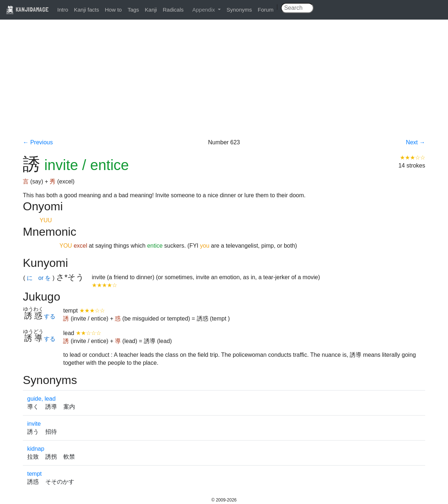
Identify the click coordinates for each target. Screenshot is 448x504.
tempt (34, 474)
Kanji (151, 10)
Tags (133, 10)
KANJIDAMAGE (27, 9)
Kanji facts (86, 10)
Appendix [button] (204, 10)
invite (34, 424)
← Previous (38, 142)
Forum (266, 10)
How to (113, 10)
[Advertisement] (224, 84)
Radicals (173, 10)
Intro (63, 10)
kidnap (36, 449)
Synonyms (239, 10)
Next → (416, 142)
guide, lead (41, 399)
